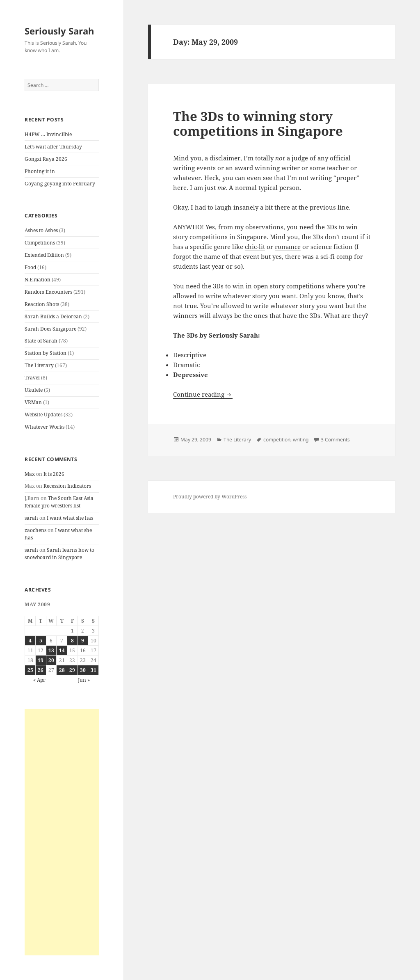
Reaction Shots (42, 304)
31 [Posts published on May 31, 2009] (94, 670)
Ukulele (34, 390)
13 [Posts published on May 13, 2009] (51, 650)
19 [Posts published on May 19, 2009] (41, 660)
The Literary (39, 365)
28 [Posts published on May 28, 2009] (62, 670)
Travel (32, 378)
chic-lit (255, 247)
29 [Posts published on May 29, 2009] (72, 670)
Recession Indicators (67, 486)
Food (30, 267)
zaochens (35, 530)
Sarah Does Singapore (50, 329)
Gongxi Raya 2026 (46, 159)
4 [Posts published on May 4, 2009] (30, 641)
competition (277, 440)
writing (301, 440)
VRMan (33, 402)
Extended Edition (44, 255)
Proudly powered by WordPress (210, 497)
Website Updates (43, 415)
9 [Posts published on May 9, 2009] (83, 641)
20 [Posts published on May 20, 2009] (51, 660)
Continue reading (203, 394)
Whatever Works (45, 427)
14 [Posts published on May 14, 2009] (62, 650)
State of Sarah (41, 341)
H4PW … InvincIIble (48, 134)
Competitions (40, 243)
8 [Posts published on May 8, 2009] (72, 641)
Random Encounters (48, 292)
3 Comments (335, 440)
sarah (31, 518)
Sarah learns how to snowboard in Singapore (59, 554)
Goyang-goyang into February (60, 184)
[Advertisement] (62, 832)
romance (288, 247)
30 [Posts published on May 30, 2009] (83, 670)
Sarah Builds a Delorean (53, 316)
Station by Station (46, 353)
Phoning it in (40, 171)
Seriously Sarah (59, 31)
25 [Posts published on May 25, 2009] (30, 670)
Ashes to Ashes (41, 230)
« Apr (39, 680)
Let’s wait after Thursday (53, 147)
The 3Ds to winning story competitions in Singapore (258, 123)
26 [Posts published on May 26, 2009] (41, 670)
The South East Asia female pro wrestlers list (59, 502)
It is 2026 (54, 474)
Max (30, 474)
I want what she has (70, 518)
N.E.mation (38, 280)
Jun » (84, 680)
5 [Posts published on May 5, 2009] (41, 641)
